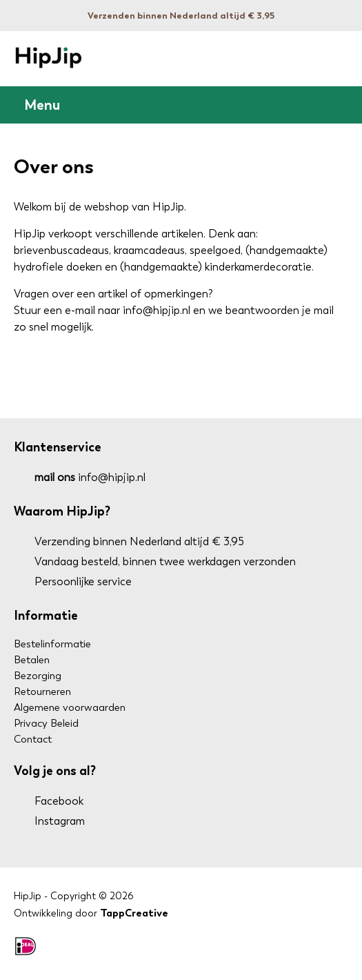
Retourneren (42, 692)
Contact (33, 739)
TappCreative (134, 913)
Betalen (32, 660)
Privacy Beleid (46, 723)
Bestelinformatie (52, 644)
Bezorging (38, 676)
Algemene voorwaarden (70, 707)
